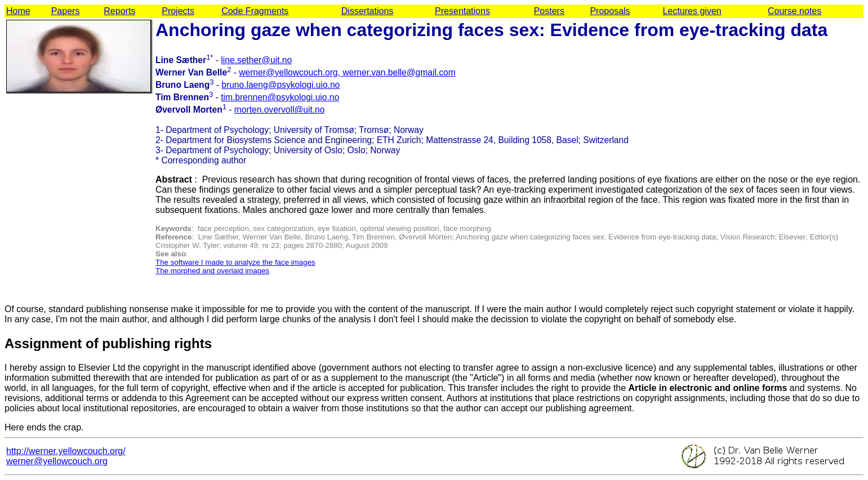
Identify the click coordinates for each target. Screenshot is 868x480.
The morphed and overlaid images (212, 271)
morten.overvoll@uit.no (280, 110)
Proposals (610, 11)
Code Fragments (255, 11)
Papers (66, 11)
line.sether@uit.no (256, 60)
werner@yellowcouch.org (57, 461)
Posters (549, 11)
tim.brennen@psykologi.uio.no (280, 97)
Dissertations (367, 11)
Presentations (462, 11)
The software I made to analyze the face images (235, 262)
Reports (119, 11)
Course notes (794, 11)
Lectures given (692, 11)
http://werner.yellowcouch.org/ (66, 451)
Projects (178, 11)
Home (18, 11)
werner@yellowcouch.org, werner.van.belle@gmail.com (347, 72)
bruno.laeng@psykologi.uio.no (281, 85)
